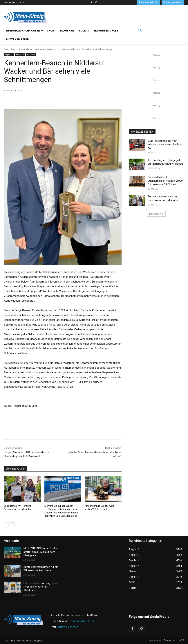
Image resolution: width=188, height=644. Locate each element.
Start (6, 49)
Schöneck (31, 55)
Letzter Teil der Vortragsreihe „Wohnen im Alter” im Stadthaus (40, 587)
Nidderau (28, 49)
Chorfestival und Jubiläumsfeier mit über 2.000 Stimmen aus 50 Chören (165, 181)
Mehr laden (156, 214)
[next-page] (12, 525)
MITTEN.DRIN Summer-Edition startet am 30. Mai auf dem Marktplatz (41, 552)
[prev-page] (6, 525)
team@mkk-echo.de (83, 621)
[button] (140, 31)
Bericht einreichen (68, 627)
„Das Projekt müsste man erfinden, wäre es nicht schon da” (165, 144)
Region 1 (16, 49)
